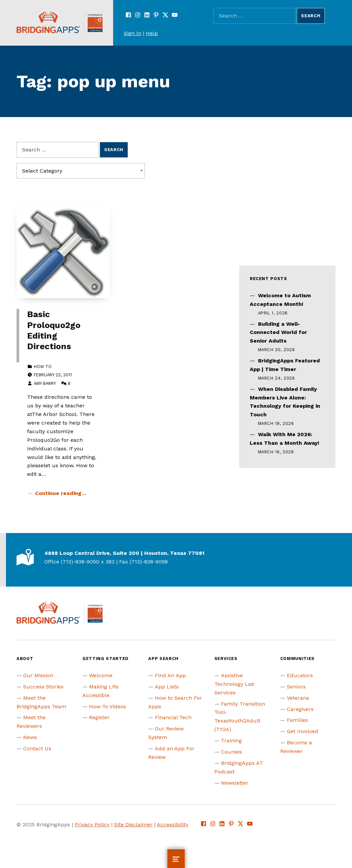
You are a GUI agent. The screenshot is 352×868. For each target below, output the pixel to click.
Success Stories (43, 687)
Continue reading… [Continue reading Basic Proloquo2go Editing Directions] (61, 493)
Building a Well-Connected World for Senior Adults (278, 332)
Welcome (101, 675)
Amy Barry (45, 383)
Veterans (298, 698)
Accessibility (173, 825)
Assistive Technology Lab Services (234, 684)
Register (99, 717)
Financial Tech (173, 717)
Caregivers (300, 709)
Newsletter (235, 783)
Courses (231, 752)
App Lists (167, 687)
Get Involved (303, 731)
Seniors (296, 687)
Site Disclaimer (133, 825)
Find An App (170, 675)
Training (231, 741)
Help (152, 33)
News (30, 737)
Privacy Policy (92, 825)
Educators (300, 675)
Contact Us (37, 748)
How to (43, 367)
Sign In (132, 33)
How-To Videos (108, 706)
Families (297, 720)
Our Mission (38, 675)
